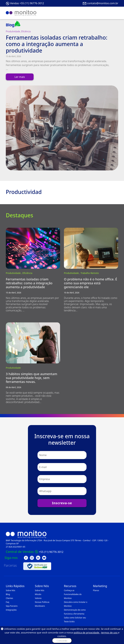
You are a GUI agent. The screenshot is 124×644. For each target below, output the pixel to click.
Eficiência (26, 31)
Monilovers (40, 606)
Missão (38, 594)
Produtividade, (13, 31)
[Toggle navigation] (114, 13)
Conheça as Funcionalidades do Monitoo (73, 594)
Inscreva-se (62, 503)
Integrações (11, 610)
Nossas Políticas (42, 602)
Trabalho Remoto (90, 273)
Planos (96, 590)
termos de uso (110, 632)
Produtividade (13, 368)
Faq (7, 602)
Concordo (62, 641)
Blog (8, 594)
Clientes (9, 598)
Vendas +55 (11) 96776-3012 (27, 3)
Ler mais (20, 77)
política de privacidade (87, 632)
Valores (38, 598)
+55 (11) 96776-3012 (51, 552)
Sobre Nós (10, 590)
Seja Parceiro (12, 606)
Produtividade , (14, 273)
